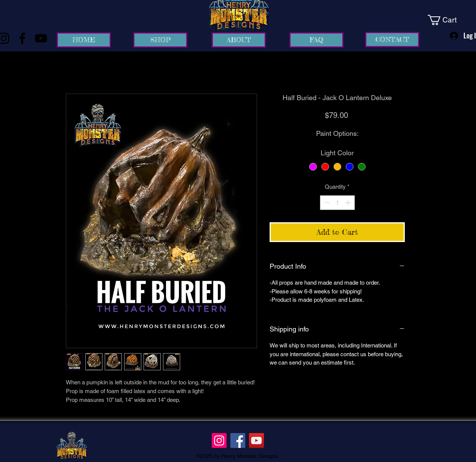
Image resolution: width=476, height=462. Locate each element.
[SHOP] (160, 40)
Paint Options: (337, 133)
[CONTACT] (392, 40)
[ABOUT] (239, 40)
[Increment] (349, 203)
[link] (448, 20)
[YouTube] (41, 38)
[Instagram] (219, 440)
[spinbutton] (337, 203)
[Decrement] (326, 203)
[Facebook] (22, 38)
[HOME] (84, 40)
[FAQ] (316, 40)
